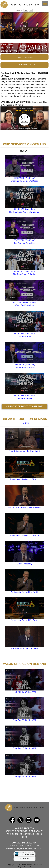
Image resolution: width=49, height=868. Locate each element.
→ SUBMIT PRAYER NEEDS (24, 65)
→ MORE (24, 423)
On (31, 11)
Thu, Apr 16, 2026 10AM (24, 748)
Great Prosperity (25, 564)
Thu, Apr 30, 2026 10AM (24, 692)
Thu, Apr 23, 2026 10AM (24, 720)
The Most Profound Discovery (24, 648)
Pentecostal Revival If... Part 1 (24, 620)
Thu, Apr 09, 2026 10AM (24, 776)
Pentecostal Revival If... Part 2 (24, 592)
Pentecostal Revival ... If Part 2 (24, 536)
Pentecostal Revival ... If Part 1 (24, 479)
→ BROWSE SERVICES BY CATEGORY (24, 406)
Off (26, 11)
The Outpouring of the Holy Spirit (24, 451)
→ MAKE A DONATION (24, 57)
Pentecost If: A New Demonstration (24, 507)
